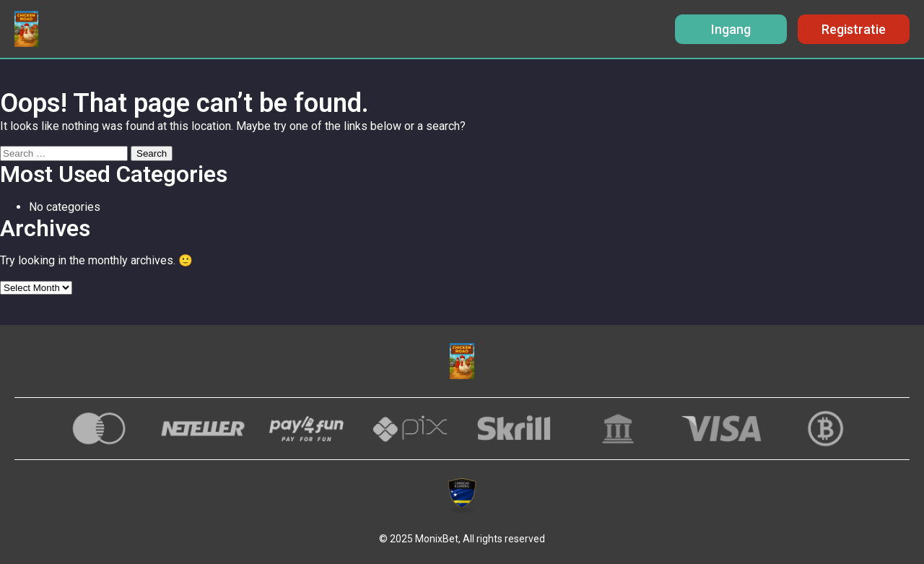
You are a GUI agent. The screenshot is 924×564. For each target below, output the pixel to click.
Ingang (731, 29)
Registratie (854, 29)
